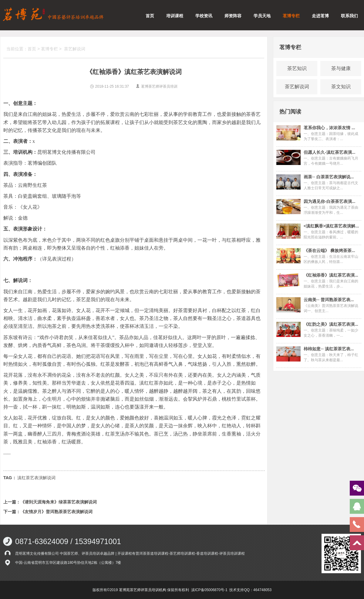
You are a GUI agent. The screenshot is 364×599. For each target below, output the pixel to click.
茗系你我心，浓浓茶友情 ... (329, 128)
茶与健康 (341, 68)
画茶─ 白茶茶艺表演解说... (329, 177)
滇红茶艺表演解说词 (36, 478)
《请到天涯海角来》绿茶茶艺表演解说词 (59, 502)
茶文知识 (341, 87)
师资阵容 (233, 16)
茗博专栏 (291, 16)
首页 (150, 16)
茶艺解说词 (75, 49)
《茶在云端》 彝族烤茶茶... (329, 251)
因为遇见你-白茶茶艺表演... (329, 201)
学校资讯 (204, 16)
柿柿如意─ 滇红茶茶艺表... (329, 349)
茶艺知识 (297, 68)
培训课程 (175, 16)
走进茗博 (320, 16)
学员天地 (262, 16)
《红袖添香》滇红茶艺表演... (331, 275)
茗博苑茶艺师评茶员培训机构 (143, 590)
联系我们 (349, 16)
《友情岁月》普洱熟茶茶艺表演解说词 (56, 512)
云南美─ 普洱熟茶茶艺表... (329, 300)
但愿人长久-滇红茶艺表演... (329, 152)
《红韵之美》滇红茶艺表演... (331, 324)
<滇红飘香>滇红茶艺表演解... (331, 226)
